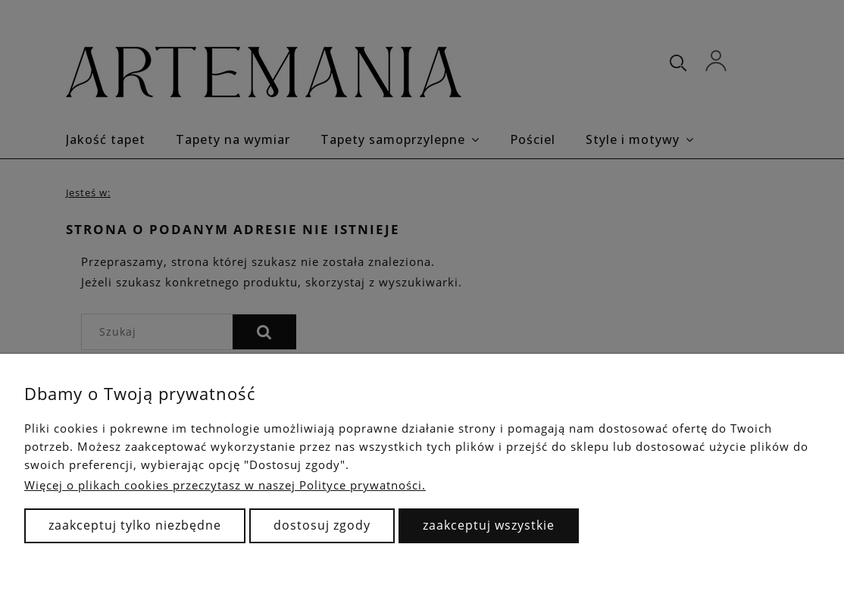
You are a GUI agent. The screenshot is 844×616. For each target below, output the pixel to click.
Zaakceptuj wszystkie (489, 525)
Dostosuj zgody (322, 525)
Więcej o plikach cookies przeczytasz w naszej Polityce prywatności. (225, 485)
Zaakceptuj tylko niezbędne (135, 525)
